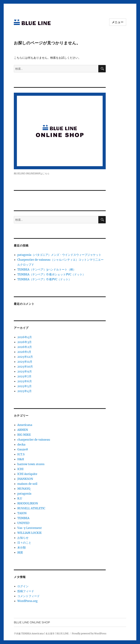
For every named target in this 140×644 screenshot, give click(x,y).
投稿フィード (26, 591)
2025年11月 (25, 362)
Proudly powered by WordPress (89, 634)
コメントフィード (29, 596)
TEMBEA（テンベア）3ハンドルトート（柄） (47, 269)
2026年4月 (25, 337)
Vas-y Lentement (30, 528)
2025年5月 (24, 386)
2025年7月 (24, 376)
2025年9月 (25, 371)
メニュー (118, 22)
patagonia (24, 494)
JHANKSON (25, 479)
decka (21, 444)
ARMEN (23, 430)
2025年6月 (25, 381)
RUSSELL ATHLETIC (31, 508)
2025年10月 (25, 366)
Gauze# (23, 449)
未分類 (22, 547)
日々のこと (24, 543)
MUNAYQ (24, 489)
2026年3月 (24, 342)
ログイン (23, 586)
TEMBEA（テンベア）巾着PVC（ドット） (44, 279)
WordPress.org (27, 601)
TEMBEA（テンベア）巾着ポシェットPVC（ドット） (51, 274)
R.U (20, 498)
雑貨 (20, 552)
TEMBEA (23, 518)
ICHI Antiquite (27, 474)
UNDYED (23, 523)
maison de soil (27, 484)
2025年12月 (25, 357)
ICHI (20, 469)
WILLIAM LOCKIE (29, 533)
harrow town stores (31, 464)
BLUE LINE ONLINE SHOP (32, 622)
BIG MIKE (24, 435)
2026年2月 (25, 347)
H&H (21, 459)
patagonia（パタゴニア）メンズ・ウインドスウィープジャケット (59, 255)
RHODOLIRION (28, 503)
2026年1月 (24, 352)
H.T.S (21, 454)
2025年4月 (24, 391)
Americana (25, 425)
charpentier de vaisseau (34, 440)
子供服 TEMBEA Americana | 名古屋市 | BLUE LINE (41, 634)
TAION (22, 513)
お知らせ (23, 538)
